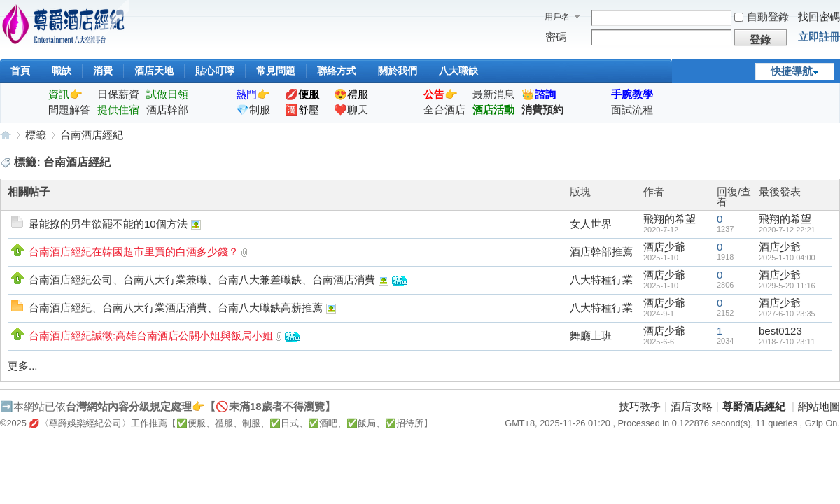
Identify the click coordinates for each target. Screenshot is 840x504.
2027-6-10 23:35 (787, 314)
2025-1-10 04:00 (787, 258)
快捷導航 (792, 71)
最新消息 (493, 94)
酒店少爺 (664, 247)
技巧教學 (640, 406)
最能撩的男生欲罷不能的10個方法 (108, 224)
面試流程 (632, 110)
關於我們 (398, 71)
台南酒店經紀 (92, 135)
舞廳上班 (591, 336)
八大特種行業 (601, 280)
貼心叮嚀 (215, 71)
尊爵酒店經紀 (6, 135)
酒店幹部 (167, 110)
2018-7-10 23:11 (787, 342)
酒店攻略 (692, 406)
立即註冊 (819, 37)
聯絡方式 (337, 71)
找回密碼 (819, 16)
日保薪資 (118, 94)
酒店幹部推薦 (601, 252)
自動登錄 (762, 16)
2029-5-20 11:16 (787, 286)
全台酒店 (444, 110)
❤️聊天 (351, 110)
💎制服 (253, 110)
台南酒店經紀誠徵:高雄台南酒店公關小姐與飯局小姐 (151, 336)
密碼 (556, 37)
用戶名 (557, 17)
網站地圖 (819, 406)
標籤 (36, 135)
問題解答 (69, 110)
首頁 (20, 71)
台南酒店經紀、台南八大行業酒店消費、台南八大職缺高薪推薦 (176, 308)
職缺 (62, 71)
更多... (23, 366)
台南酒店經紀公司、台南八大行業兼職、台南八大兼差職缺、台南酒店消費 (202, 280)
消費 (103, 71)
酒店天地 (154, 71)
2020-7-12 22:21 (787, 230)
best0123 (780, 331)
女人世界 (591, 224)
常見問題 (276, 71)
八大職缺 (458, 71)
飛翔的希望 (670, 219)
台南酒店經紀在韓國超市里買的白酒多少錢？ (134, 252)
